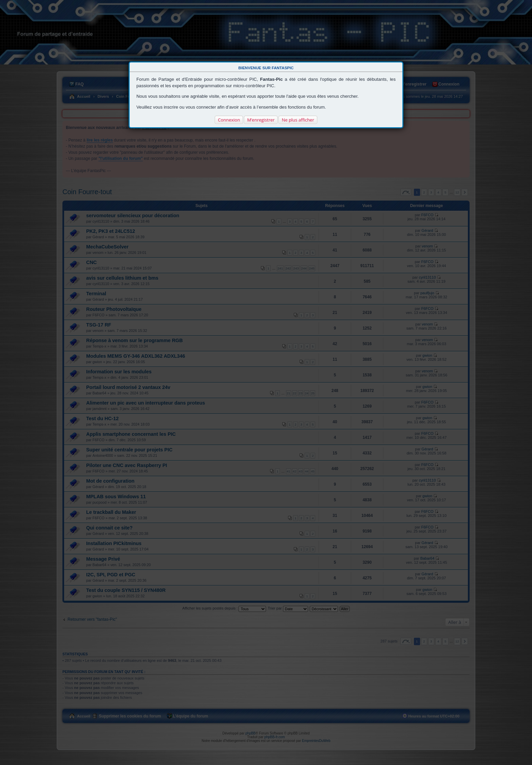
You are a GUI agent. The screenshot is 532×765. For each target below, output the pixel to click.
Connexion (229, 120)
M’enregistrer (261, 120)
